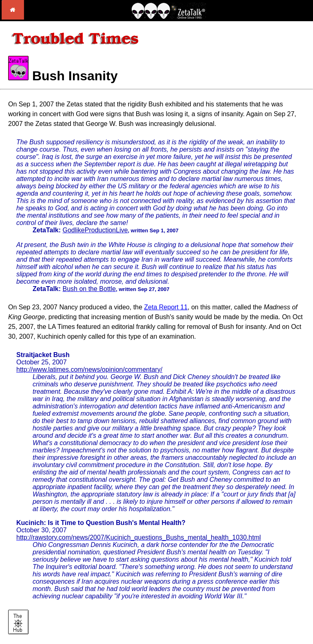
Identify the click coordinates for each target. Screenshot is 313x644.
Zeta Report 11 (166, 307)
